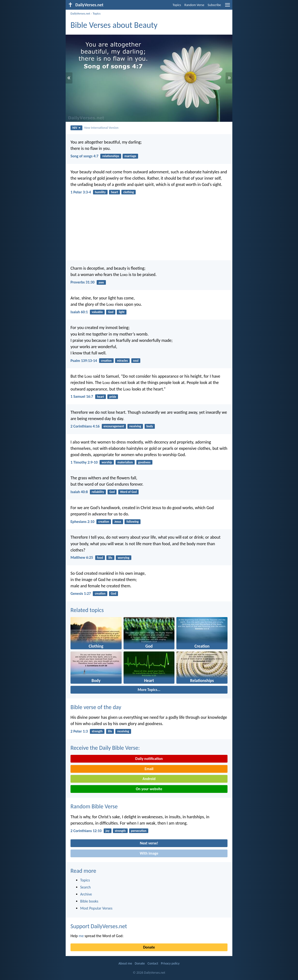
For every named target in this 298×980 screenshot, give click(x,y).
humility (100, 192)
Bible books (89, 901)
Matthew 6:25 (82, 557)
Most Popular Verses (96, 908)
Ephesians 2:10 (82, 522)
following (133, 522)
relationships (111, 156)
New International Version (101, 128)
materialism (125, 462)
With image (149, 853)
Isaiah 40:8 (79, 492)
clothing (129, 192)
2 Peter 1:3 (79, 731)
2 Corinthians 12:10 (86, 831)
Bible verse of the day (96, 707)
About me (125, 963)
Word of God (128, 492)
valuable (97, 312)
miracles (122, 361)
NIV (76, 128)
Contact (153, 963)
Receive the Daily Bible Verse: (105, 748)
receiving (135, 426)
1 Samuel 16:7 (82, 396)
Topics (177, 5)
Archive (86, 894)
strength (97, 731)
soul (136, 361)
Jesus (118, 522)
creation (106, 361)
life (110, 558)
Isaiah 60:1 (79, 312)
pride (113, 397)
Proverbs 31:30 (82, 282)
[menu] (227, 7)
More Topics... (149, 690)
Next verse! (149, 843)
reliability (98, 492)
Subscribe (214, 5)
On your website (149, 789)
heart (114, 192)
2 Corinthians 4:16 (85, 426)
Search (86, 887)
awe (101, 282)
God (111, 312)
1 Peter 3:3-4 (81, 192)
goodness (144, 462)
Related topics (87, 610)
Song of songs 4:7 (84, 156)
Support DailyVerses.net (99, 926)
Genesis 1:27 (81, 593)
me (81, 936)
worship (107, 462)
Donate (149, 947)
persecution (139, 831)
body (150, 426)
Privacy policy (170, 963)
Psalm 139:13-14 (84, 361)
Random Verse (194, 5)
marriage (130, 156)
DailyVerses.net (80, 13)
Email (149, 769)
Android (149, 779)
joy (107, 831)
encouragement (114, 426)
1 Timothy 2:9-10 (84, 462)
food (100, 558)
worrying (124, 558)
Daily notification (149, 759)
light (122, 312)
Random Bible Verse (94, 806)
